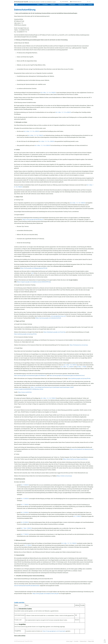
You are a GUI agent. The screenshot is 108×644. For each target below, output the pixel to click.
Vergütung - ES (82, 4)
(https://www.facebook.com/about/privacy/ (81, 449)
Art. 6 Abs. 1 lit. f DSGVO (70, 365)
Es (90, 2)
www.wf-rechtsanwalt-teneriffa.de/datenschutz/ (27, 586)
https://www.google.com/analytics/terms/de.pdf (45, 594)
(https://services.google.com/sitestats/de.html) (48, 318)
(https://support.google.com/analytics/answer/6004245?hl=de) (34, 282)
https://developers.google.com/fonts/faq (54, 332)
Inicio (38, 4)
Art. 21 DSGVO (77, 516)
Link (33, 273)
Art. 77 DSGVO (25, 534)
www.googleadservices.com (58, 316)
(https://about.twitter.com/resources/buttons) (75, 459)
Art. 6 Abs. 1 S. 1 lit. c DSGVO (47, 141)
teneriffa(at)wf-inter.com (77, 2)
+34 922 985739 (66, 2)
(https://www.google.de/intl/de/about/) (33, 220)
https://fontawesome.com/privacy (79, 345)
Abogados (53, 4)
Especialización (62, 4)
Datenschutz (83, 641)
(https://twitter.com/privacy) (64, 476)
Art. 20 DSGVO (25, 522)
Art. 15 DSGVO (25, 485)
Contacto (90, 4)
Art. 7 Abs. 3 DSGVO (26, 528)
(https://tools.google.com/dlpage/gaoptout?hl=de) (34, 268)
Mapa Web (91, 641)
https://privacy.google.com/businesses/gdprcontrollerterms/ (30, 375)
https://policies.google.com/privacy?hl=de (25, 334)
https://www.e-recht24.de (25, 392)
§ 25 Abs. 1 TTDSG (81, 367)
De (88, 2)
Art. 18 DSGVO (25, 512)
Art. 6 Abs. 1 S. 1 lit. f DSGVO (48, 93)
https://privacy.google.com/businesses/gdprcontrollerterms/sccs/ (66, 375)
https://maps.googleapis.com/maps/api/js (54, 631)
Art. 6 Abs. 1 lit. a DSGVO (67, 367)
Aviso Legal (69, 641)
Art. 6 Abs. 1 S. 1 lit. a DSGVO (63, 112)
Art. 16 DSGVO (25, 499)
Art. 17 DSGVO (25, 505)
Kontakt (76, 641)
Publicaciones (72, 4)
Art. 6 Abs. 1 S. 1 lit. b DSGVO (43, 145)
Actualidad (45, 4)
